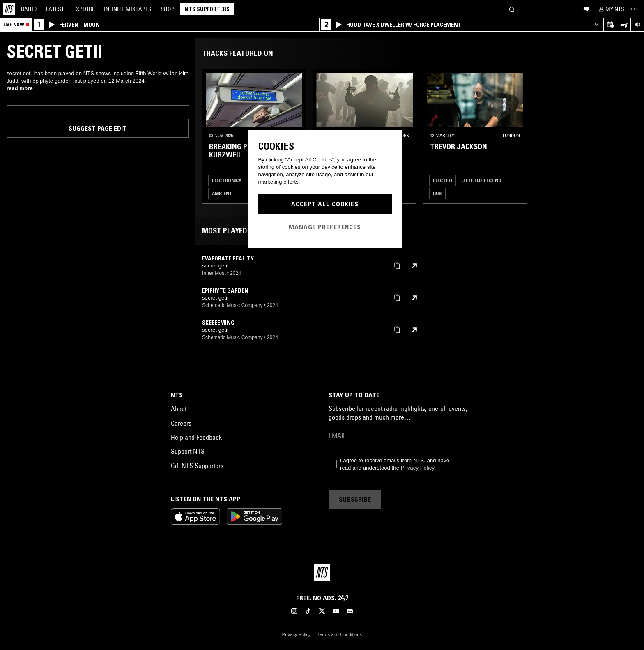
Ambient (222, 193)
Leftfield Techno (481, 180)
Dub (437, 193)
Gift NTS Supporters (197, 466)
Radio (29, 9)
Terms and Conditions (340, 634)
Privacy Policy (417, 468)
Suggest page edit (98, 128)
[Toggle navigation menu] (634, 9)
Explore (84, 9)
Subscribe (355, 499)
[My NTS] (611, 9)
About (179, 409)
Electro (443, 180)
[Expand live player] (597, 25)
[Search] (512, 9)
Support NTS (188, 451)
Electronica (227, 180)
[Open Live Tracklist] (624, 25)
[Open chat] (586, 9)
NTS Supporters (207, 9)
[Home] (9, 9)
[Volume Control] (637, 25)
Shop (168, 9)
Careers (181, 423)
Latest (55, 9)
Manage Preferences (325, 227)
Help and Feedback (196, 437)
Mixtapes (128, 9)
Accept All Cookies (325, 204)
